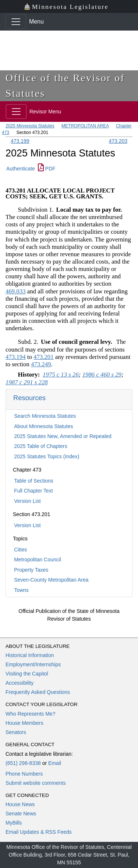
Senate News (21, 814)
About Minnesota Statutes (43, 426)
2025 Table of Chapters (41, 446)
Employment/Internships (33, 664)
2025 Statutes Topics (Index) (47, 456)
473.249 (41, 364)
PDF (47, 169)
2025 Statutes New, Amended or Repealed (63, 436)
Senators (16, 732)
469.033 (16, 291)
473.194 (16, 357)
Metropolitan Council (38, 560)
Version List (27, 501)
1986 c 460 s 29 (102, 375)
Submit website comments (36, 783)
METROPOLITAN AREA (85, 126)
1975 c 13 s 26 (61, 375)
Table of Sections (34, 481)
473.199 (20, 141)
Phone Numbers (24, 774)
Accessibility (20, 683)
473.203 (118, 141)
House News (20, 804)
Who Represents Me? (30, 714)
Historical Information (30, 655)
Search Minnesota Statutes (45, 416)
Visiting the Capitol (27, 674)
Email (55, 763)
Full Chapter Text (33, 491)
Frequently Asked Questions (38, 692)
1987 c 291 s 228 (27, 382)
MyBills (14, 823)
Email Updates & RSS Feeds (39, 832)
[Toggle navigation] (16, 22)
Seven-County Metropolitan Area (51, 580)
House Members (24, 723)
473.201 (44, 357)
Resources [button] (29, 398)
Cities (20, 550)
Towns (21, 590)
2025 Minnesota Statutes (30, 126)
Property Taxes (31, 570)
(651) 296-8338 (23, 763)
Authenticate (21, 169)
